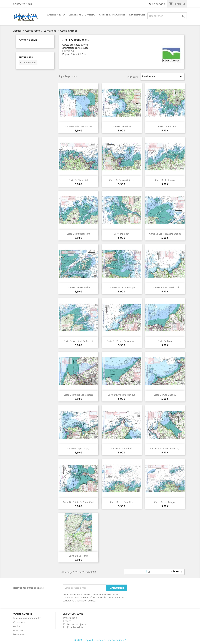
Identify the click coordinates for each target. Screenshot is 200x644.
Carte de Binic (165, 341)
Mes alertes (19, 634)
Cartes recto (56, 15)
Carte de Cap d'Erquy (165, 395)
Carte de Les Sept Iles (122, 502)
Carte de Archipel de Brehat (78, 341)
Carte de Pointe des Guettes (78, 395)
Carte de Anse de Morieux (122, 395)
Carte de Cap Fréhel (122, 448)
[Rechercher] (167, 16)
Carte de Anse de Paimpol (122, 287)
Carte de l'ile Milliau (122, 126)
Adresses (18, 630)
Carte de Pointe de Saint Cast (78, 502)
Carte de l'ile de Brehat (78, 287)
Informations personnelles (27, 618)
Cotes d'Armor (28, 40)
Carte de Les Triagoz (165, 502)
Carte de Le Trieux (78, 556)
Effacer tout (28, 63)
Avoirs (16, 626)
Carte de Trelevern (165, 180)
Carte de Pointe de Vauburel (122, 341)
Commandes (20, 622)
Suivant (177, 572)
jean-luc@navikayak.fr (75, 626)
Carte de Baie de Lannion (78, 126)
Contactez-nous (23, 4)
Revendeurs (137, 15)
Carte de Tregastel (78, 180)
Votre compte (23, 614)
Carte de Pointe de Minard (165, 287)
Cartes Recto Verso (82, 15)
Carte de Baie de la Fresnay (165, 448)
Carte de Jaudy (122, 234)
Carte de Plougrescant (78, 234)
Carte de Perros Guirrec (122, 180)
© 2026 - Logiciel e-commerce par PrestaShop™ (100, 640)
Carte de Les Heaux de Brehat (165, 234)
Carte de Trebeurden (165, 126)
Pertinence (162, 77)
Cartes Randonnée (112, 15)
